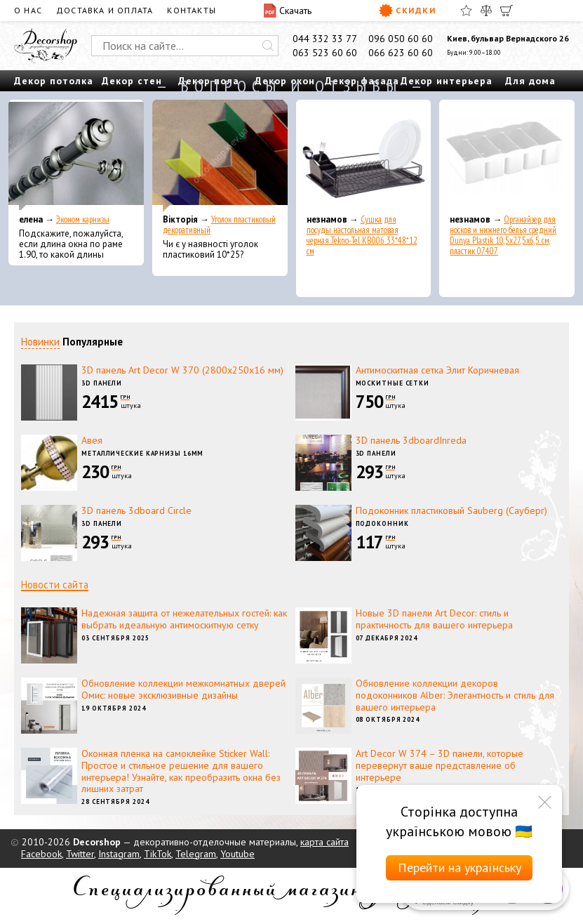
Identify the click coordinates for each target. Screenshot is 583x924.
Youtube (237, 854)
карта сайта (324, 842)
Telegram (196, 854)
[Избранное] (466, 11)
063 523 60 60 (325, 53)
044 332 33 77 (325, 39)
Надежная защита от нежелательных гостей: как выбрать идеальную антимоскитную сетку (184, 619)
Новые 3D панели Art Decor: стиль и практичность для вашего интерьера (434, 619)
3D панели (102, 383)
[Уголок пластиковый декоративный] (220, 156)
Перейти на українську (460, 867)
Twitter (80, 854)
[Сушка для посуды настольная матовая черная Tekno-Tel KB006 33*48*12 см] (364, 156)
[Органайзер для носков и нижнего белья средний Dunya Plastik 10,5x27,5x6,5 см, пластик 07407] (507, 156)
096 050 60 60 (401, 39)
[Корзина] (507, 11)
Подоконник (382, 523)
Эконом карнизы (83, 219)
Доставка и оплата (105, 10)
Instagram (119, 854)
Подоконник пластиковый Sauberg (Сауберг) (451, 510)
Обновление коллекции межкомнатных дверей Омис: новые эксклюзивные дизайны (183, 689)
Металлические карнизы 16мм (142, 453)
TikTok (158, 854)
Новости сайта (55, 585)
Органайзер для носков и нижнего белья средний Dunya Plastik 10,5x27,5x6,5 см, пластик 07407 (503, 235)
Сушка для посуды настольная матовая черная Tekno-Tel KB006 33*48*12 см (362, 235)
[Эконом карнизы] (76, 156)
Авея (92, 440)
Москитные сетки (393, 383)
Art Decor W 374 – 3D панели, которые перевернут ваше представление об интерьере (440, 765)
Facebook (41, 854)
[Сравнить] (486, 11)
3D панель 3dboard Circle (136, 510)
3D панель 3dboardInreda (411, 440)
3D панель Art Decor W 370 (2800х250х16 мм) (182, 370)
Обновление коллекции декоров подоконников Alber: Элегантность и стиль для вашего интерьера (455, 695)
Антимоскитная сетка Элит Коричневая (437, 370)
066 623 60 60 (401, 53)
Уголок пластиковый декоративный (219, 225)
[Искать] (268, 46)
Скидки (407, 11)
